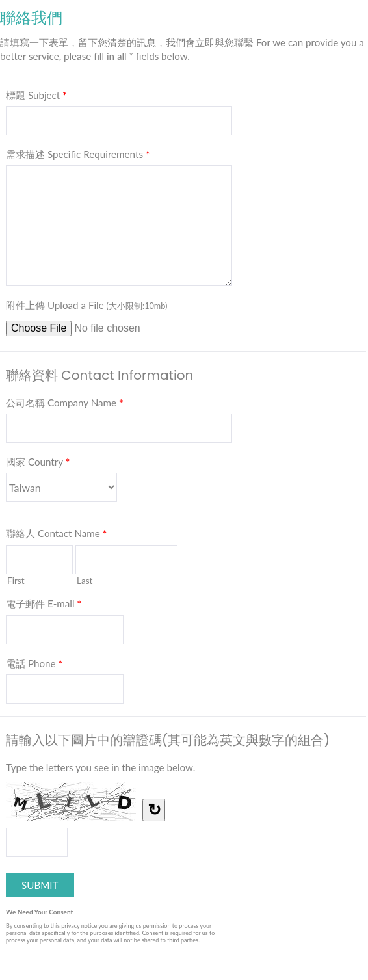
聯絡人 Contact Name (56, 536)
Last (85, 580)
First (16, 580)
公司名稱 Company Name (64, 405)
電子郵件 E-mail (44, 606)
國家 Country (38, 464)
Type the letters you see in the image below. (100, 767)
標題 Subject (36, 98)
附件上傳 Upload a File (86, 305)
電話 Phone (34, 666)
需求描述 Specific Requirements (78, 157)
